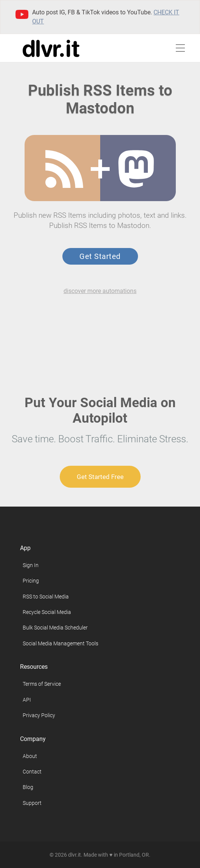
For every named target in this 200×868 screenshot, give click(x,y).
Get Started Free (100, 477)
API (27, 700)
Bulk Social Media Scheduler (55, 628)
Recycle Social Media (47, 612)
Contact (32, 772)
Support (32, 803)
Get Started (100, 256)
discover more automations (100, 291)
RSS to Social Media (46, 597)
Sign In (31, 565)
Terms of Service (42, 684)
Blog (28, 787)
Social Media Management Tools (60, 643)
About (30, 756)
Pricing (31, 581)
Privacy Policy (39, 715)
